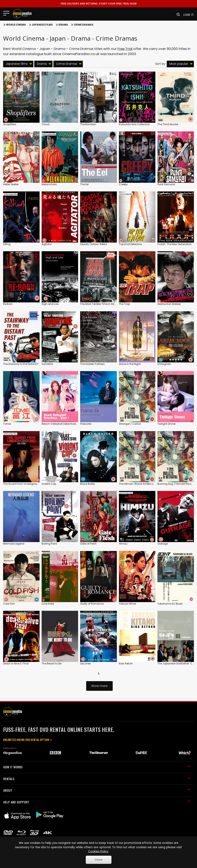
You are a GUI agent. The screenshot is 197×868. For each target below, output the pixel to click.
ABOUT (97, 790)
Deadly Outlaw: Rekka (94, 244)
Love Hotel (48, 604)
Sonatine (47, 364)
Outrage (163, 544)
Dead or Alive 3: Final (16, 663)
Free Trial (125, 49)
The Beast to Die (52, 663)
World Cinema (16, 25)
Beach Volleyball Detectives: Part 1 (63, 424)
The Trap (124, 304)
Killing (7, 244)
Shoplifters (10, 124)
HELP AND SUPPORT (97, 802)
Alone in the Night (130, 364)
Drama (63, 25)
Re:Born (8, 304)
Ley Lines (86, 663)
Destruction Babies (169, 304)
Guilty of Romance (92, 604)
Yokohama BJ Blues (170, 604)
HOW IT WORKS (97, 767)
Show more (99, 686)
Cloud (46, 124)
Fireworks (86, 424)
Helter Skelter (11, 184)
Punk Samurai (166, 184)
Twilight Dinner (167, 424)
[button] (177, 14)
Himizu (123, 544)
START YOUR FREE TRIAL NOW (99, 4)
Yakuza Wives (128, 604)
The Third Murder (168, 124)
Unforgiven (164, 364)
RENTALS (97, 779)
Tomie (7, 424)
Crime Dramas (84, 25)
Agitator (47, 244)
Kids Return (126, 663)
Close (98, 860)
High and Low (50, 304)
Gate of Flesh (88, 544)
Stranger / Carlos (130, 424)
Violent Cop (49, 484)
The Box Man (88, 124)
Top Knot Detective (130, 244)
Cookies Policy (98, 851)
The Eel (84, 184)
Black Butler (87, 484)
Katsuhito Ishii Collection (134, 124)
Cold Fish (9, 604)
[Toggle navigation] (8, 13)
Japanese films (42, 25)
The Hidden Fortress (92, 364)
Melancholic (49, 184)
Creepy (123, 184)
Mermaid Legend (14, 544)
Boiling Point (49, 544)
